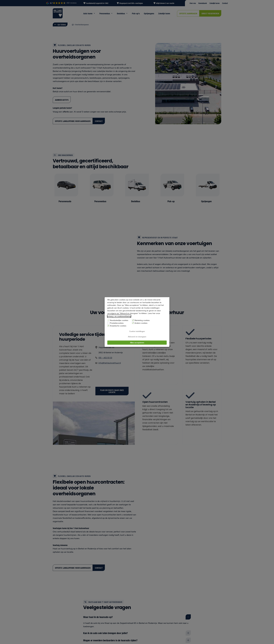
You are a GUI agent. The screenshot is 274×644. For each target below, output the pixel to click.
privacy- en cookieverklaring (119, 316)
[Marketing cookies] (133, 320)
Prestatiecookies (117, 323)
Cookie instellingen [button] (137, 331)
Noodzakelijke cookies (119, 320)
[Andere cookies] (133, 323)
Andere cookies (141, 323)
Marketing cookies (142, 320)
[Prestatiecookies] (108, 323)
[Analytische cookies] (108, 326)
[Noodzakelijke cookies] (108, 320)
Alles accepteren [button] (137, 342)
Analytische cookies (118, 326)
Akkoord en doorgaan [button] (137, 337)
